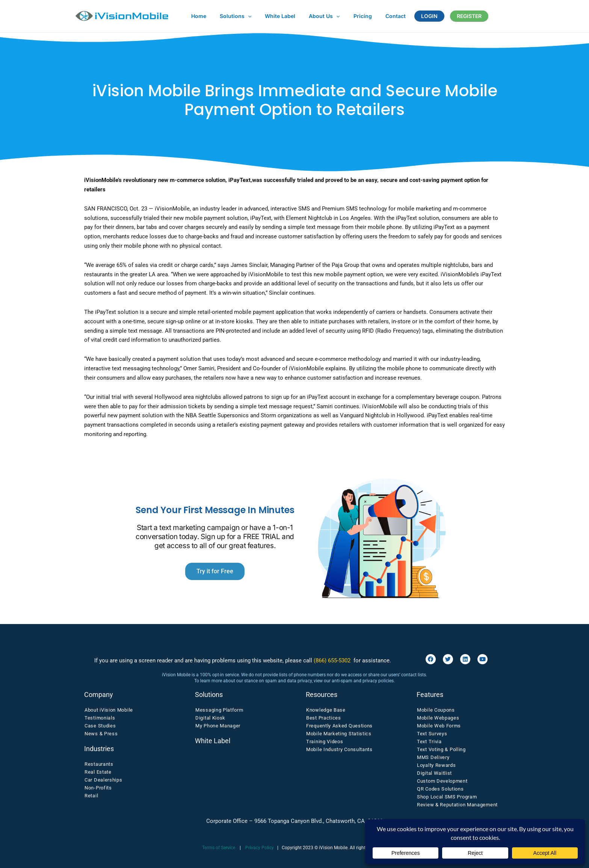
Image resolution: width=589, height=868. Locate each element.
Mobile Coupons (436, 710)
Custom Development (442, 781)
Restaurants (99, 764)
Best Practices (324, 718)
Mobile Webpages (438, 718)
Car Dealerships (103, 780)
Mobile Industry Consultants (339, 749)
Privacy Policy (260, 848)
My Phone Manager (218, 726)
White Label (213, 741)
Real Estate (98, 772)
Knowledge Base (326, 710)
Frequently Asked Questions (339, 726)
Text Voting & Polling (441, 749)
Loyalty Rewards (436, 765)
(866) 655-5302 (332, 660)
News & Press (101, 734)
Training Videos (325, 742)
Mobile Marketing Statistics (339, 734)
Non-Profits (98, 788)
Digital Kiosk (210, 718)
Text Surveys (432, 734)
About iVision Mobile (109, 710)
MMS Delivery (433, 757)
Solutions (209, 695)
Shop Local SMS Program (447, 797)
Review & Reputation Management (457, 805)
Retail (91, 796)
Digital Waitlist (434, 773)
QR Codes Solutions (440, 789)
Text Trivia (429, 742)
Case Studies (100, 726)
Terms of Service (219, 848)
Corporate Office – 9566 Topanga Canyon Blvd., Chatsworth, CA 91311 (294, 821)
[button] (243, 16)
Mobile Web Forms (439, 726)
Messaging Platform (219, 710)
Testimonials (100, 718)
